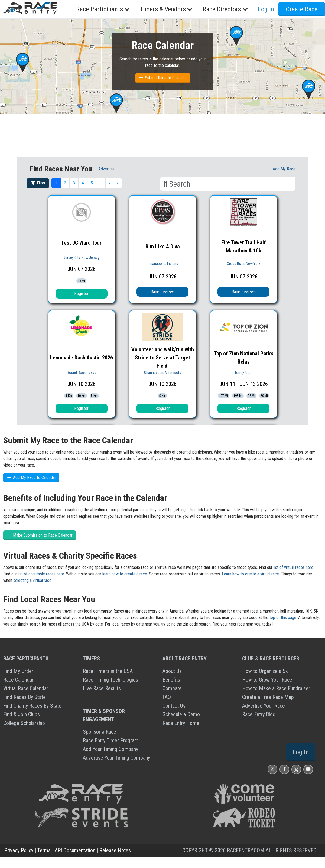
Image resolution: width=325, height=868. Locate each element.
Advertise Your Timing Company (116, 758)
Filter (38, 183)
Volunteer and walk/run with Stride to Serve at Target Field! (163, 358)
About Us (172, 671)
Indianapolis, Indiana (162, 264)
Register (81, 294)
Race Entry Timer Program (111, 740)
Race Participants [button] (104, 9)
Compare (172, 688)
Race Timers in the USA (108, 671)
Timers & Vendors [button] (167, 9)
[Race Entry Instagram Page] (272, 769)
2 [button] (65, 183)
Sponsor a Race (100, 732)
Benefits (171, 680)
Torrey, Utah (243, 373)
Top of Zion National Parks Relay (244, 358)
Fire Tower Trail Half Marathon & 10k (243, 247)
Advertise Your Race (264, 706)
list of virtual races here (293, 567)
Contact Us (174, 706)
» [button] (118, 183)
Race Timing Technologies (110, 680)
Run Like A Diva (163, 247)
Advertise (106, 169)
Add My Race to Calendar (31, 477)
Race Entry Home (181, 723)
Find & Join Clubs (22, 714)
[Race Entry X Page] (296, 769)
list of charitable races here (41, 574)
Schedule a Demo (181, 714)
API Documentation (75, 850)
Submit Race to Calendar (163, 78)
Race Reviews (163, 292)
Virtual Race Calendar (26, 688)
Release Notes (115, 850)
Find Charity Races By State (32, 706)
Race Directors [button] (226, 9)
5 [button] (92, 183)
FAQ (167, 697)
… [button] (101, 183)
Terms (44, 850)
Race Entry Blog (259, 714)
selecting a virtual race (32, 580)
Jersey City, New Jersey (81, 258)
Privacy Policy (19, 850)
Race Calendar (18, 680)
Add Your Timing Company (110, 749)
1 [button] (56, 183)
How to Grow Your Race (267, 680)
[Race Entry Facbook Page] (284, 769)
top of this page (283, 618)
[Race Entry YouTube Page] (308, 769)
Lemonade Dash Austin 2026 (82, 358)
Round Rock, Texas (82, 373)
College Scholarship (24, 723)
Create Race (302, 9)
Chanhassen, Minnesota (163, 373)
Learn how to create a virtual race (250, 574)
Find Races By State (25, 697)
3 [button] (74, 183)
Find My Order (18, 671)
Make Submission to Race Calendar (40, 535)
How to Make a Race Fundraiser (276, 688)
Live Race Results (102, 688)
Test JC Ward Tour (81, 243)
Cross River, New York (244, 264)
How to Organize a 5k (265, 671)
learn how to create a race (125, 574)
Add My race (284, 169)
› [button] (109, 183)
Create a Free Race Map (268, 697)
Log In (266, 9)
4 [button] (83, 183)
